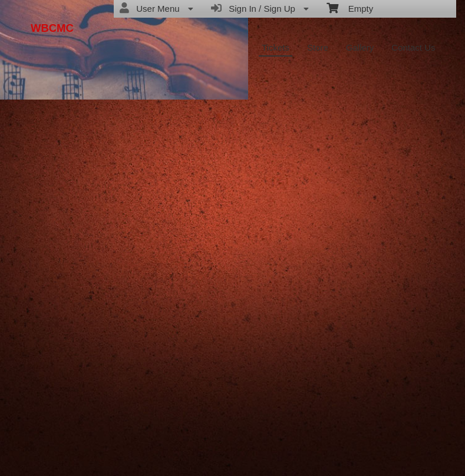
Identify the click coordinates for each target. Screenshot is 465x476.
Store (318, 47)
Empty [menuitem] (350, 8)
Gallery (360, 47)
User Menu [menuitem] (156, 8)
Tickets (276, 47)
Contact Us (413, 47)
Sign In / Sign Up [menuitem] (260, 8)
